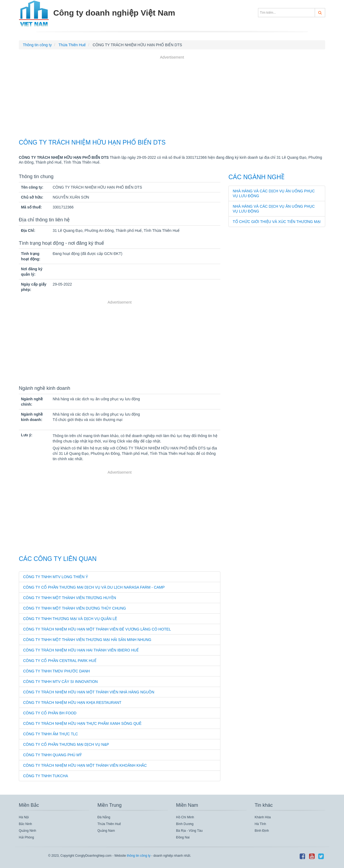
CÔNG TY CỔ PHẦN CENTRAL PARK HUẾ (60, 661)
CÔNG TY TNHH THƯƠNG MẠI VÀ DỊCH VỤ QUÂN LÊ (70, 619)
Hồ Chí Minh (185, 817)
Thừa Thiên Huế (109, 824)
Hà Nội (24, 817)
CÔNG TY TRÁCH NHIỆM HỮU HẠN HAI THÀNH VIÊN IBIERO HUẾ (81, 650)
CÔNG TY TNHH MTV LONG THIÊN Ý (56, 577)
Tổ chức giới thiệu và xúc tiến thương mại (277, 222)
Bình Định (262, 831)
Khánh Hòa (263, 817)
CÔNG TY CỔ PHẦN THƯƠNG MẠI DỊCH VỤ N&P (66, 744)
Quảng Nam (106, 831)
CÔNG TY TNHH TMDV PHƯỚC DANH (56, 671)
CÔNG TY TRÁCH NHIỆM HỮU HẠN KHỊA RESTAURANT (72, 703)
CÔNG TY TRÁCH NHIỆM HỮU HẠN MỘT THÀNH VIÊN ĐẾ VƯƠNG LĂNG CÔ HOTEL (97, 629)
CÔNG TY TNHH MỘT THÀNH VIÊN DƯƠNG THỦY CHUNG (75, 608)
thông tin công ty (139, 856)
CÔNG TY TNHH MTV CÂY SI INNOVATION (60, 682)
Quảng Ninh (27, 831)
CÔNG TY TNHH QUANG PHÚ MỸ (52, 755)
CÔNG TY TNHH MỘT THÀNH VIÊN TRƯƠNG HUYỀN (70, 598)
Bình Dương (185, 824)
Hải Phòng (26, 837)
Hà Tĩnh (260, 824)
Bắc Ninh (25, 824)
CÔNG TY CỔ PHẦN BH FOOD (50, 713)
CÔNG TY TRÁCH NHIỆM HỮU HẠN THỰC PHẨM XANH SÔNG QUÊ (82, 723)
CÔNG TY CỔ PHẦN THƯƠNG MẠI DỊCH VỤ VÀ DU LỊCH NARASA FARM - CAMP (94, 587)
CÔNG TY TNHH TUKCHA (46, 776)
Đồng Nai (183, 837)
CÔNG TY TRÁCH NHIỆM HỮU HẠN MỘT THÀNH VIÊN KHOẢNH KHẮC (85, 765)
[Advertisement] (172, 98)
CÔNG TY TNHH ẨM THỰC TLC (51, 734)
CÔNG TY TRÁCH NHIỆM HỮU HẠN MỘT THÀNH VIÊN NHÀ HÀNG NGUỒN (89, 692)
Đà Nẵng (104, 817)
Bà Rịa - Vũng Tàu (189, 831)
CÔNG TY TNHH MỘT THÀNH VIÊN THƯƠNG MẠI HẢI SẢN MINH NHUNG (87, 640)
